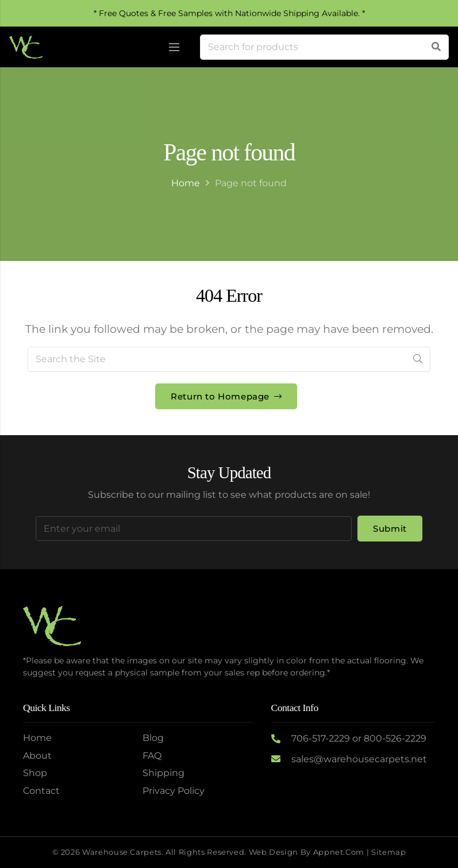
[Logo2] (26, 47)
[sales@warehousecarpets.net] (282, 759)
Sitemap (388, 852)
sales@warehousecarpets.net (359, 759)
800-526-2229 (395, 738)
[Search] (436, 47)
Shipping (163, 773)
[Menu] (174, 47)
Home (186, 183)
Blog (153, 738)
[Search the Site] (229, 359)
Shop (35, 773)
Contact (41, 791)
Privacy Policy (174, 791)
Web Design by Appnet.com (307, 852)
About (37, 756)
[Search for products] (324, 47)
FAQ (152, 756)
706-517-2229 (321, 738)
